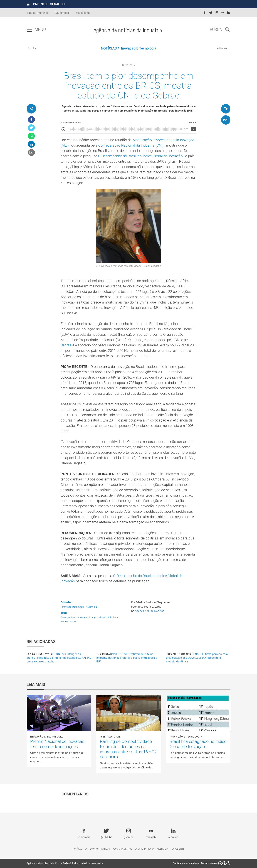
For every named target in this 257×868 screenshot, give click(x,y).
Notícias (77, 849)
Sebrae (66, 345)
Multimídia (62, 13)
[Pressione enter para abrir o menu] (29, 30)
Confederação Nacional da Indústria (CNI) (131, 145)
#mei (74, 617)
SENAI (55, 4)
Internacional (110, 737)
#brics (73, 621)
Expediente (83, 13)
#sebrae (64, 621)
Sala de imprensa (144, 849)
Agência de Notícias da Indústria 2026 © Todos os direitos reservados (65, 863)
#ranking (82, 617)
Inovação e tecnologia (139, 48)
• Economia (91, 607)
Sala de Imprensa (38, 13)
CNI (36, 4)
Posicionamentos (122, 849)
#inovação (66, 617)
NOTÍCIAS (109, 48)
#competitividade (97, 617)
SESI (44, 4)
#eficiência (113, 617)
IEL (64, 4)
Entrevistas (92, 849)
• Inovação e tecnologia (72, 607)
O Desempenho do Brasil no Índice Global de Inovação (141, 156)
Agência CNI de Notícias (150, 611)
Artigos (105, 849)
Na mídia (104, 654)
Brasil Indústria (40, 654)
